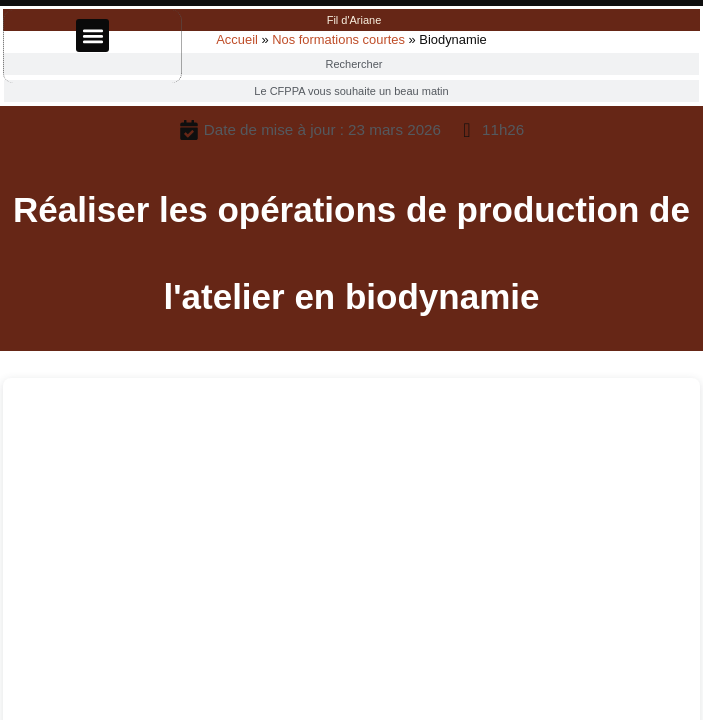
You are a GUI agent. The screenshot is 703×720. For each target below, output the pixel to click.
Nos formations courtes (338, 39)
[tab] (351, 20)
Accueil (237, 39)
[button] (92, 35)
